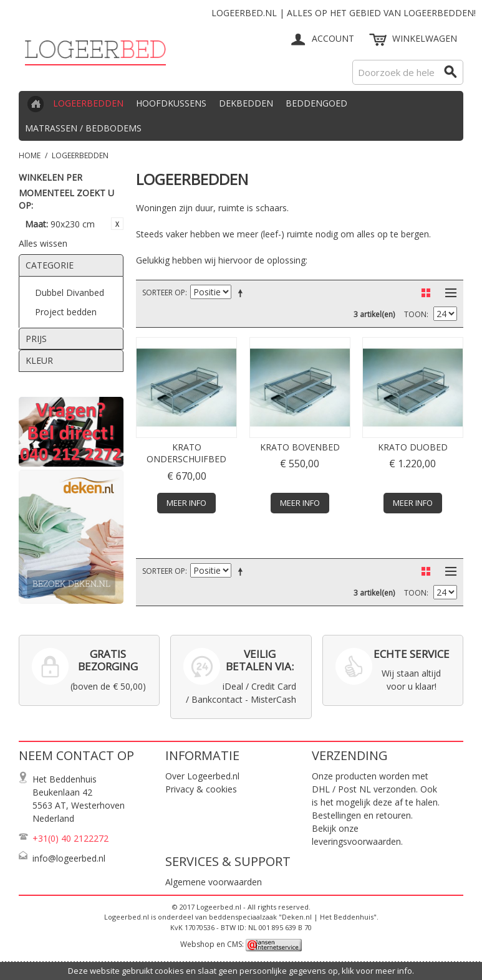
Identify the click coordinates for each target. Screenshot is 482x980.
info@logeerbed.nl (69, 858)
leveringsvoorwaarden (356, 841)
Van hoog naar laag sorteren (243, 293)
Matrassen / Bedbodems (83, 128)
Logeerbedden (88, 103)
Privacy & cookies (201, 789)
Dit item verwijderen (117, 224)
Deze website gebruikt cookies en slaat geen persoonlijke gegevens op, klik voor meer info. (241, 971)
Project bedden (66, 312)
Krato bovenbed (300, 447)
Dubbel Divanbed (70, 293)
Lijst (448, 293)
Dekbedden (246, 103)
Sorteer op (164, 293)
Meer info (186, 503)
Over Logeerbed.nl (202, 776)
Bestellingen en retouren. (362, 815)
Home (30, 155)
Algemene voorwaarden (214, 882)
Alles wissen (43, 243)
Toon (415, 314)
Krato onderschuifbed (186, 453)
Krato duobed (413, 447)
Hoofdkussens (171, 103)
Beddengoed (316, 103)
